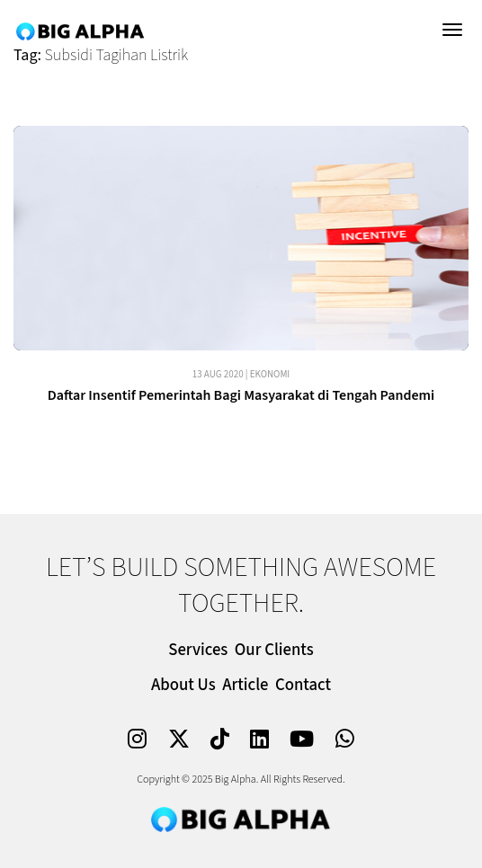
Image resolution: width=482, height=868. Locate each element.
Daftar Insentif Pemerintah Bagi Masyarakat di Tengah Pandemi (241, 395)
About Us (183, 685)
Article (245, 685)
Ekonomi (270, 374)
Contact (303, 685)
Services (198, 650)
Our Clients (274, 650)
